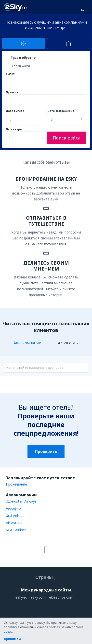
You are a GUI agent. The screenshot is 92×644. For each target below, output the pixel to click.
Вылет (10, 74)
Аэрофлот (14, 508)
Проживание (16, 484)
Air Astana (14, 523)
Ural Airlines (15, 516)
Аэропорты (68, 343)
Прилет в (12, 92)
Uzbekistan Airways (21, 501)
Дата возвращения (61, 111)
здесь (8, 632)
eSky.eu (21, 597)
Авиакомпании (27, 343)
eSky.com (38, 597)
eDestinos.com (61, 597)
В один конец (20, 66)
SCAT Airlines (16, 530)
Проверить (46, 451)
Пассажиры (14, 129)
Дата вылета (15, 111)
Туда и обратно (23, 58)
